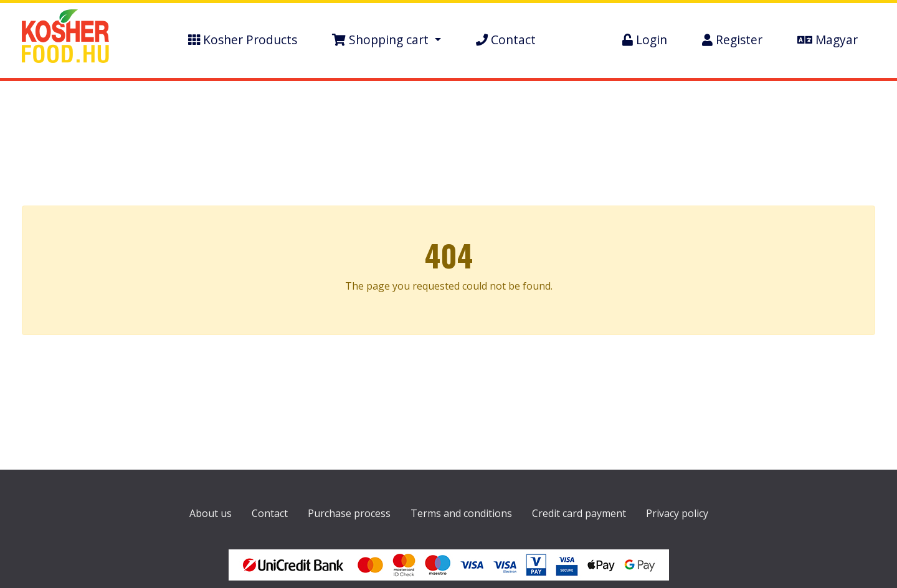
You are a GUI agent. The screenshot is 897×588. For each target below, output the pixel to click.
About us (211, 513)
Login (645, 40)
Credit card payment (579, 513)
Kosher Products (243, 40)
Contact (506, 40)
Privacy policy (677, 513)
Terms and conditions (461, 513)
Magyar (828, 40)
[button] (387, 40)
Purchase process (349, 513)
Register (732, 40)
